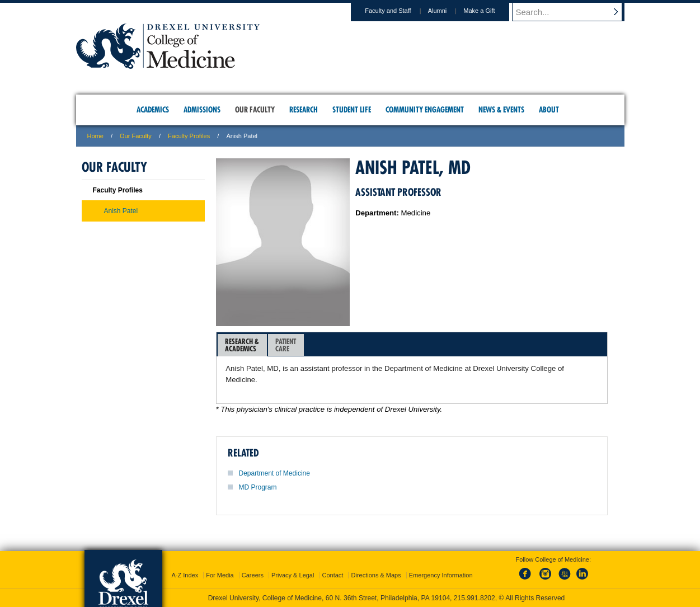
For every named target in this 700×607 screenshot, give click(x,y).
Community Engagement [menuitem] (425, 110)
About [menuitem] (549, 110)
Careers (253, 575)
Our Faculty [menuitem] (255, 110)
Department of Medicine (274, 473)
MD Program (258, 487)
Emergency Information (441, 575)
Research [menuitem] (304, 110)
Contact (333, 575)
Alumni (448, 11)
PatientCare (286, 345)
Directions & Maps (376, 575)
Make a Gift (490, 11)
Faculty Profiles (189, 136)
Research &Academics (242, 345)
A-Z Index (185, 575)
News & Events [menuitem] (501, 110)
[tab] (242, 345)
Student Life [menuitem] (352, 110)
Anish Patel (121, 211)
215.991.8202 (475, 598)
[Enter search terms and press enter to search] (574, 12)
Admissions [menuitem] (202, 110)
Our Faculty (136, 136)
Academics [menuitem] (153, 110)
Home (95, 136)
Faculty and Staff (398, 11)
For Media (220, 575)
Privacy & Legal (293, 575)
